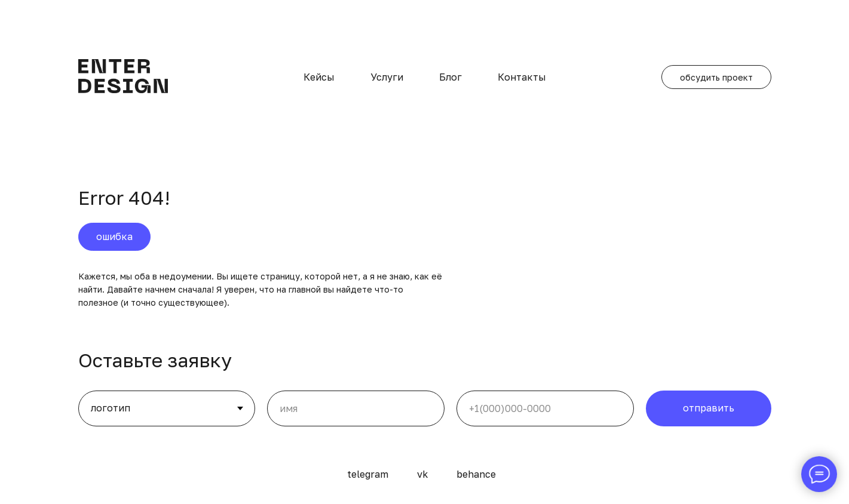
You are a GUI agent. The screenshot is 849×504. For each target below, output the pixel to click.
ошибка (114, 236)
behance (476, 474)
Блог (450, 77)
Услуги (387, 77)
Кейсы (319, 77)
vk (422, 474)
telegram (368, 474)
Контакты (522, 77)
